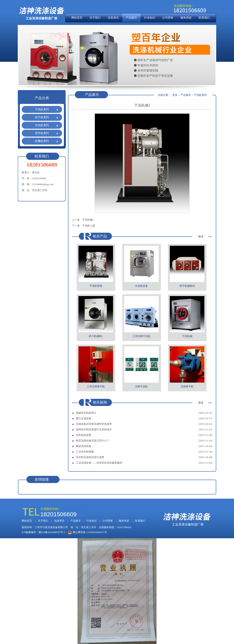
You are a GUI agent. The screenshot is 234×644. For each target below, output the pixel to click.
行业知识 (150, 18)
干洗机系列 (42, 109)
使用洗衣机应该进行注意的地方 (94, 429)
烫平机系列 (42, 133)
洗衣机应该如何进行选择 (90, 457)
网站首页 (77, 18)
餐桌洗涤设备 (84, 446)
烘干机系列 (42, 117)
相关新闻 (100, 402)
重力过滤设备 (84, 418)
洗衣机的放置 (84, 435)
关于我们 (95, 18)
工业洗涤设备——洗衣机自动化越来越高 (99, 463)
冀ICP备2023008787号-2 (52, 532)
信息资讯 (113, 18)
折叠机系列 (42, 141)
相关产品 (100, 236)
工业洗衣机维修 (85, 452)
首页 (175, 95)
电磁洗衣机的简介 (86, 413)
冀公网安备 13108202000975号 (87, 532)
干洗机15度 (89, 226)
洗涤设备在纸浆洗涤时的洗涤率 (94, 424)
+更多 (200, 237)
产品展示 (131, 18)
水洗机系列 (42, 125)
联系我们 (204, 18)
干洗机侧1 (88, 220)
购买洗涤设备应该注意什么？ (93, 441)
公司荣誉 (168, 18)
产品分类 (42, 98)
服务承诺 (186, 18)
